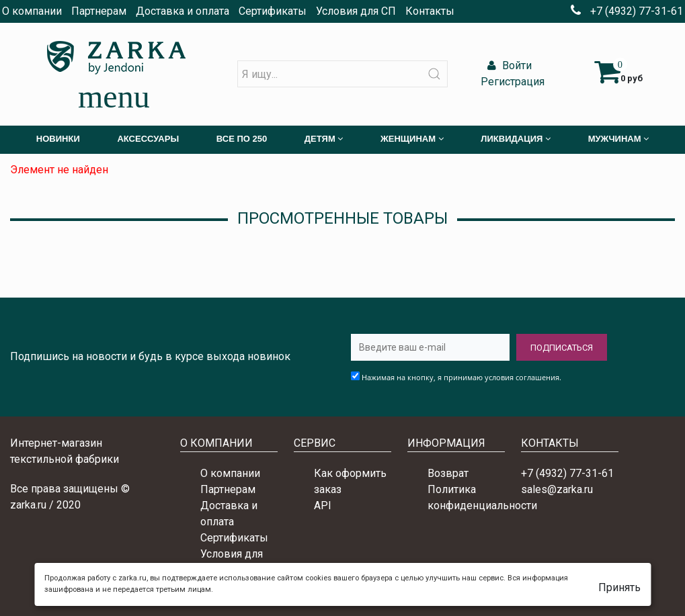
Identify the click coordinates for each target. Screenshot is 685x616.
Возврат (448, 473)
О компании (32, 11)
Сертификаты (273, 11)
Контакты (430, 11)
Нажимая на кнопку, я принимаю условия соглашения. (461, 377)
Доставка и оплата (183, 11)
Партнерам (99, 11)
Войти (508, 65)
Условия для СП (356, 11)
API (323, 505)
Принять (619, 587)
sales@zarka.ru (557, 489)
